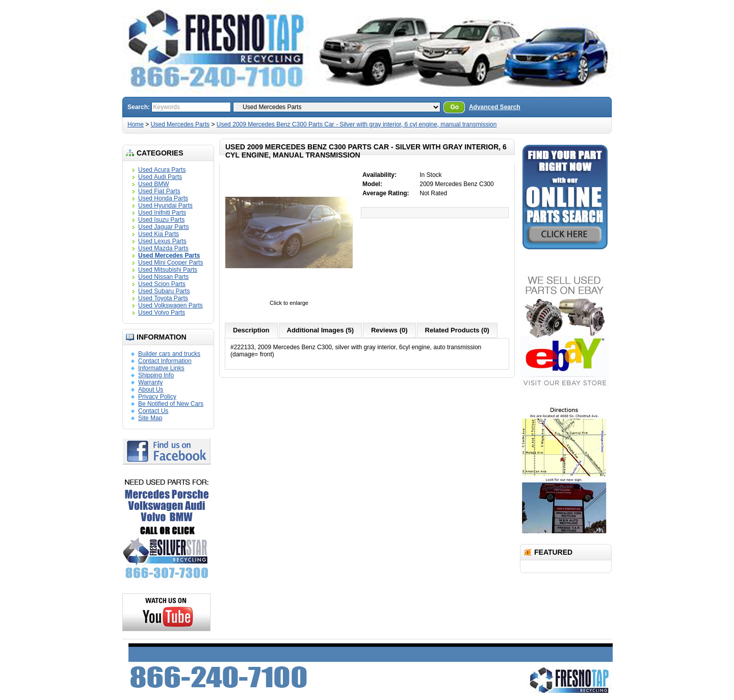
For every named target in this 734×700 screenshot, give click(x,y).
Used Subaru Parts (164, 291)
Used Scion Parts (162, 284)
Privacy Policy (157, 397)
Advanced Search (495, 107)
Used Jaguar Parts (163, 227)
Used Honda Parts (163, 198)
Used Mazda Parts (163, 248)
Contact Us (153, 411)
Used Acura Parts (162, 170)
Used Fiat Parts (159, 191)
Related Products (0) (457, 330)
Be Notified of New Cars (171, 404)
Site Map (150, 418)
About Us (151, 390)
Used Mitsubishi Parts (168, 270)
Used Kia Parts (159, 234)
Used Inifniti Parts (162, 213)
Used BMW (154, 184)
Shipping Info (156, 375)
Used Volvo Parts (162, 313)
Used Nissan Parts (163, 277)
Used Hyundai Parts (165, 205)
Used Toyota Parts (163, 298)
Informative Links (161, 368)
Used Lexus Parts (162, 241)
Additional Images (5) (320, 330)
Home (136, 124)
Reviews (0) (389, 330)
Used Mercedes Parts (180, 124)
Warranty (150, 382)
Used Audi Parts (160, 177)
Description (251, 330)
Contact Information (165, 361)
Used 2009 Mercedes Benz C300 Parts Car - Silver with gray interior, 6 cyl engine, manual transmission (357, 124)
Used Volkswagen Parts (171, 305)
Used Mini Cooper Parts (171, 263)
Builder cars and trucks (169, 354)
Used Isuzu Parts (161, 220)
